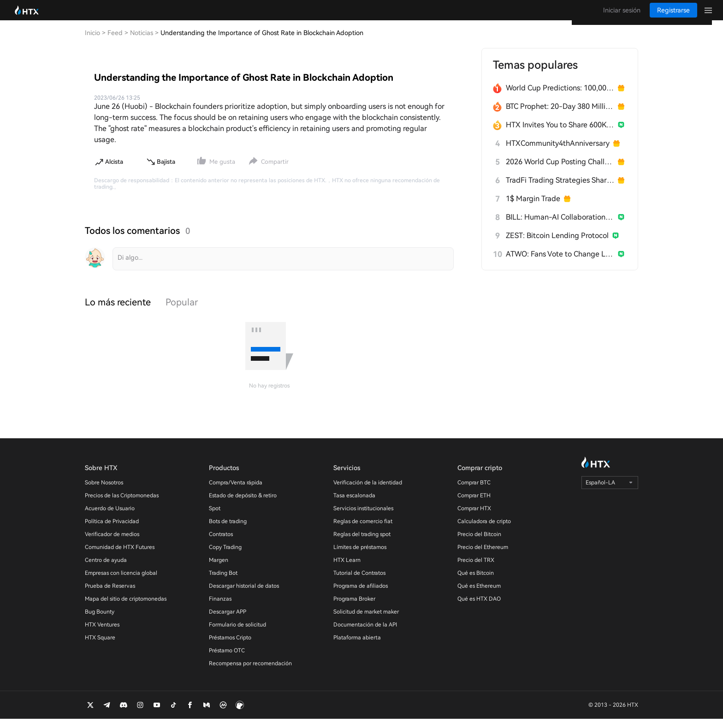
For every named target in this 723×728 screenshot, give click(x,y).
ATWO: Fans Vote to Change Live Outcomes (560, 263)
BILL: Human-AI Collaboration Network (560, 226)
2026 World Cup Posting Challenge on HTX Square (560, 171)
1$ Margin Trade (533, 208)
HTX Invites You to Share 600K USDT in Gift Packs (560, 134)
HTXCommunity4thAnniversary (558, 152)
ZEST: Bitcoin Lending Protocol (557, 245)
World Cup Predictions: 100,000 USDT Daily (560, 97)
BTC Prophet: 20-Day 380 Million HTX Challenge (560, 116)
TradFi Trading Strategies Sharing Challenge (560, 189)
